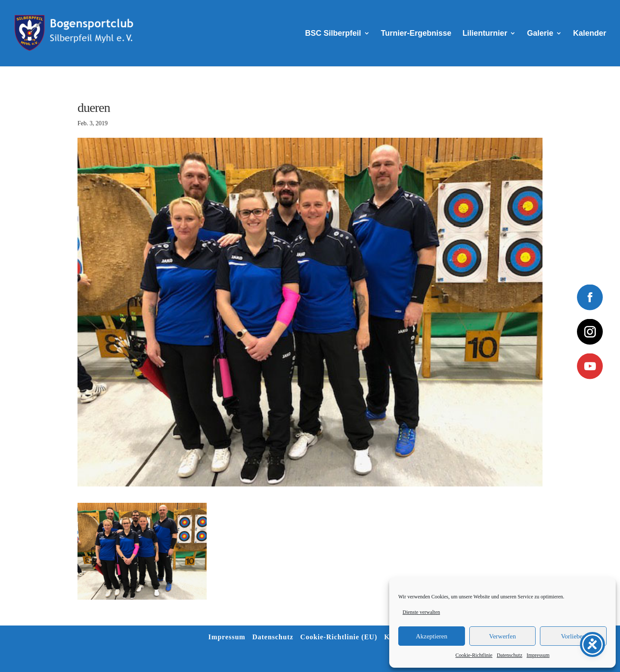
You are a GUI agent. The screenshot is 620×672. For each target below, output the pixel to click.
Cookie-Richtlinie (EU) (339, 637)
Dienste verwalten (421, 612)
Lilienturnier (485, 34)
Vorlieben (573, 636)
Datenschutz (510, 655)
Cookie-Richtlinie (474, 655)
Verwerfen (502, 636)
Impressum (538, 655)
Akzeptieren (432, 636)
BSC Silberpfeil (333, 34)
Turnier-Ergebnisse (416, 34)
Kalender (590, 34)
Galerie (540, 34)
